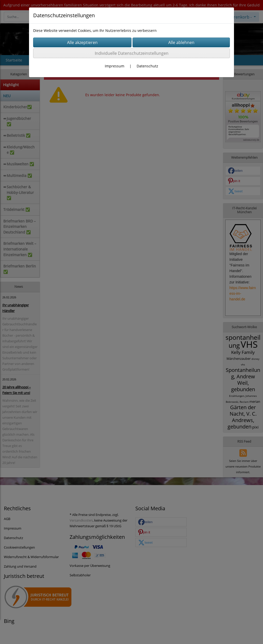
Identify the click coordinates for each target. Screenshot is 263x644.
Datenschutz (147, 66)
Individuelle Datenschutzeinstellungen (132, 53)
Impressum (115, 66)
